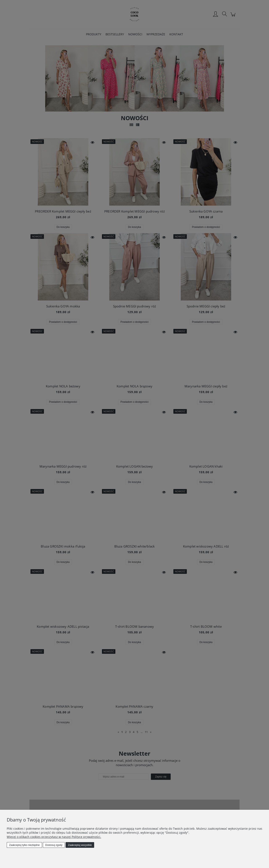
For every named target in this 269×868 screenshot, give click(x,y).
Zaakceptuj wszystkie (80, 845)
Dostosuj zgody (54, 845)
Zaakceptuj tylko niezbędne (24, 845)
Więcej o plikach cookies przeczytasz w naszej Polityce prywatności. (54, 837)
